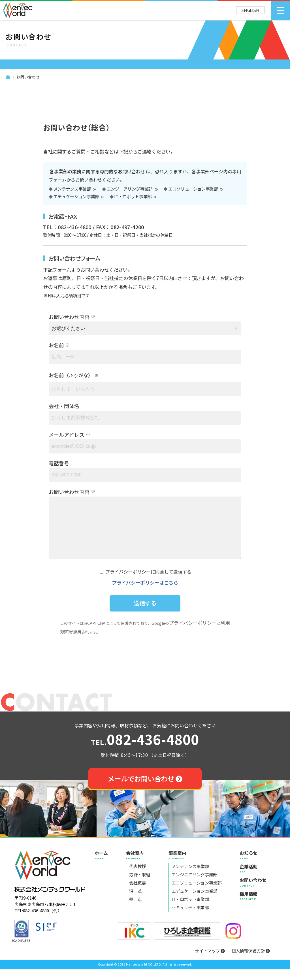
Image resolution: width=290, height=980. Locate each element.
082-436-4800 (145, 751)
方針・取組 (139, 886)
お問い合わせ (28, 77)
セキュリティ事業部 (190, 919)
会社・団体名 (64, 406)
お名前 (56, 345)
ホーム (101, 866)
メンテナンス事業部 (73, 189)
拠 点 (135, 910)
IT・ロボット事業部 (133, 197)
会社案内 (138, 866)
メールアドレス (67, 434)
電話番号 (59, 463)
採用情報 (253, 907)
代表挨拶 (137, 878)
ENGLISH (250, 10)
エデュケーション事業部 (76, 197)
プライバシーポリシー (193, 634)
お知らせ (253, 866)
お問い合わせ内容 (69, 317)
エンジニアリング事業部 (130, 189)
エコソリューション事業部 (193, 189)
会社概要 (137, 894)
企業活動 (253, 880)
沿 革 (135, 902)
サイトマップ (210, 962)
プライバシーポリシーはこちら (145, 594)
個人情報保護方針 (251, 962)
